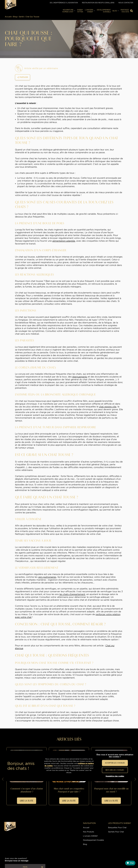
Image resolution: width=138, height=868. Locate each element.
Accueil (8, 17)
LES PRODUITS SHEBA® (120, 823)
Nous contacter (126, 3)
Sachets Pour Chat (116, 832)
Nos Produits (89, 832)
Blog (15, 17)
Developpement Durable (93, 840)
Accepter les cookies (115, 763)
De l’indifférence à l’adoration (64, 3)
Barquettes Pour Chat (117, 828)
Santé (21, 17)
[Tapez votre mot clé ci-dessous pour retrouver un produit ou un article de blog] (132, 11)
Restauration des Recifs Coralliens (98, 3)
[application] (129, 863)
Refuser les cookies (115, 770)
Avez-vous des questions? (17, 860)
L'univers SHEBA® (90, 836)
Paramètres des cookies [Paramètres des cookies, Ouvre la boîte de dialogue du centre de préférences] (115, 776)
